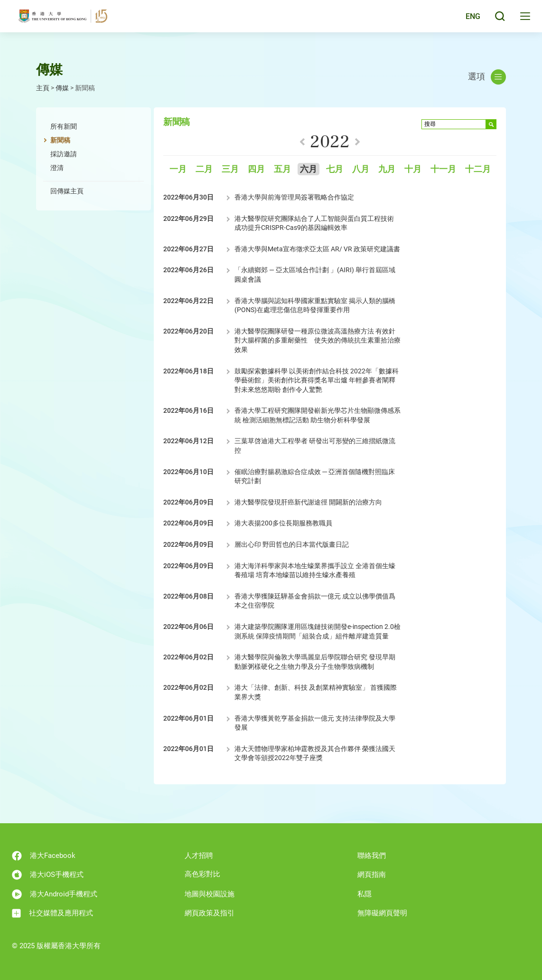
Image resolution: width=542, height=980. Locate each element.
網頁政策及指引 (210, 913)
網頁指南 (372, 875)
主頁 (43, 88)
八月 (361, 169)
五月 (282, 169)
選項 (487, 77)
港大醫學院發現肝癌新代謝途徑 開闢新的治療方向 (308, 502)
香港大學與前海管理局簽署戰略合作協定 (294, 197)
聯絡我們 (372, 856)
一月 (178, 169)
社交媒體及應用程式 (52, 913)
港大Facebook (44, 856)
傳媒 (62, 88)
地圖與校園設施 (210, 894)
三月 (230, 169)
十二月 (478, 169)
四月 (256, 169)
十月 (413, 169)
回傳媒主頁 (67, 191)
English (466, 20)
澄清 (57, 168)
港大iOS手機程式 (48, 875)
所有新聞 (64, 126)
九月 (387, 169)
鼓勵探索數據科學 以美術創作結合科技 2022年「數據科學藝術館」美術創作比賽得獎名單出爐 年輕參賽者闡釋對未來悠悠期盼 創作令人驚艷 (317, 380)
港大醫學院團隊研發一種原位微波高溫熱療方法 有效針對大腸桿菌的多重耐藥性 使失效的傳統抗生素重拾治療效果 (318, 340)
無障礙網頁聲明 (382, 913)
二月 (204, 169)
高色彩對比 (202, 874)
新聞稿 (60, 140)
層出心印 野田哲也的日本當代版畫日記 (292, 544)
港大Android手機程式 (55, 894)
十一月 (443, 169)
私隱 (364, 894)
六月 (308, 169)
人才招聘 (199, 856)
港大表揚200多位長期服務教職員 (283, 523)
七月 (335, 169)
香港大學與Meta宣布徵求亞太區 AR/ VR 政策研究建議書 (317, 249)
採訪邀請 (64, 154)
